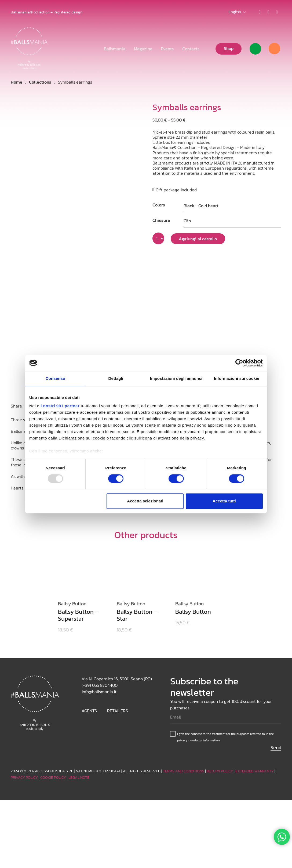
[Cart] (274, 49)
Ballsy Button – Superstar (78, 615)
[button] (237, 12)
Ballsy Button (193, 612)
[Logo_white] (29, 48)
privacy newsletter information (198, 740)
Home (17, 82)
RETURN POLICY (220, 771)
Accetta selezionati (145, 501)
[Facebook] (277, 12)
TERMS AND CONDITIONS (184, 771)
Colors (159, 205)
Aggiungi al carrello (198, 239)
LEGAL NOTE (79, 778)
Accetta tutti (224, 501)
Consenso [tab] (55, 378)
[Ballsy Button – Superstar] (81, 552)
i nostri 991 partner (60, 406)
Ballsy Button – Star (137, 615)
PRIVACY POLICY (24, 778)
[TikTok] (268, 12)
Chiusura (161, 220)
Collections (40, 82)
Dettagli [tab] (116, 378)
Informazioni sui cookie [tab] (237, 378)
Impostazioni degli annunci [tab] (176, 378)
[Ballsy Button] (198, 552)
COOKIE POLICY (53, 778)
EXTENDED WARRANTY (255, 771)
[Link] (255, 49)
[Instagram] (260, 12)
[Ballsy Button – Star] (140, 552)
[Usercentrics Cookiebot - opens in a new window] (239, 363)
